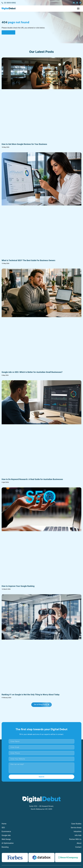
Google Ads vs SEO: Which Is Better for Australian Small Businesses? (32, 372)
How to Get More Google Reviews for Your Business (24, 144)
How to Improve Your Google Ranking (18, 586)
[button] (78, 9)
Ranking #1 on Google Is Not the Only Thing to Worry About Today (31, 695)
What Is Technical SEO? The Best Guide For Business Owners (28, 260)
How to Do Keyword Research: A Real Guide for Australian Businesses (32, 479)
